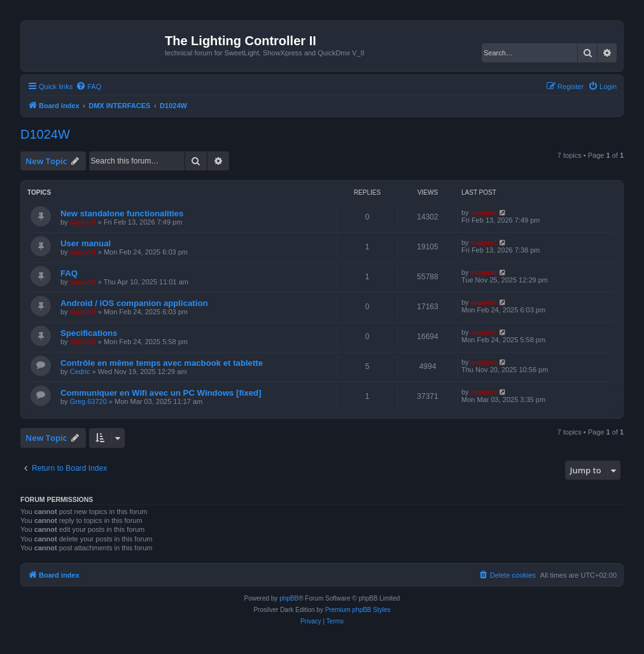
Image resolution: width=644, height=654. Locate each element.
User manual (86, 243)
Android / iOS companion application (134, 303)
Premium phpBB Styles (358, 610)
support (83, 222)
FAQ (69, 273)
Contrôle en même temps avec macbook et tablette (162, 363)
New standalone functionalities (122, 213)
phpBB (289, 598)
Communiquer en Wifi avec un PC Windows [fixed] (161, 393)
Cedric (80, 372)
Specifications (89, 333)
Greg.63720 (88, 401)
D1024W (45, 134)
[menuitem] (88, 87)
